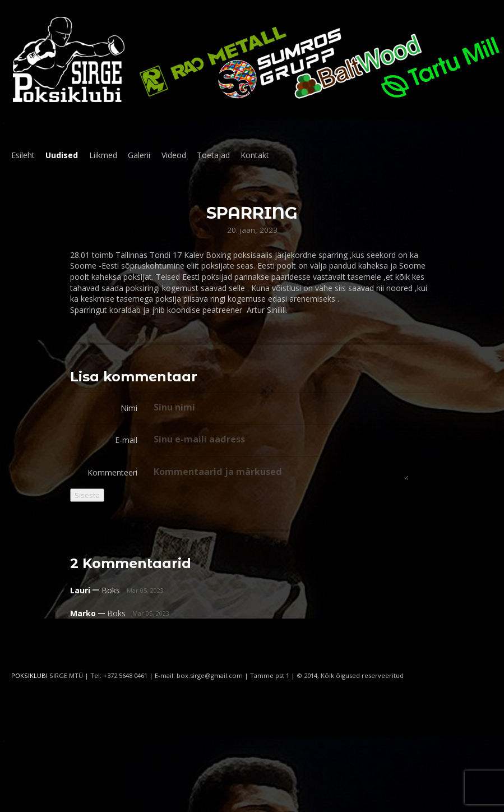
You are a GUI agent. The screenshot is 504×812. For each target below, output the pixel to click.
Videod (174, 155)
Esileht (23, 155)
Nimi (129, 408)
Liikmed (103, 155)
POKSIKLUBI (29, 675)
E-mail (126, 440)
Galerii (139, 155)
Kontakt (255, 155)
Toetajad (213, 155)
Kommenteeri (112, 472)
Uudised (62, 155)
